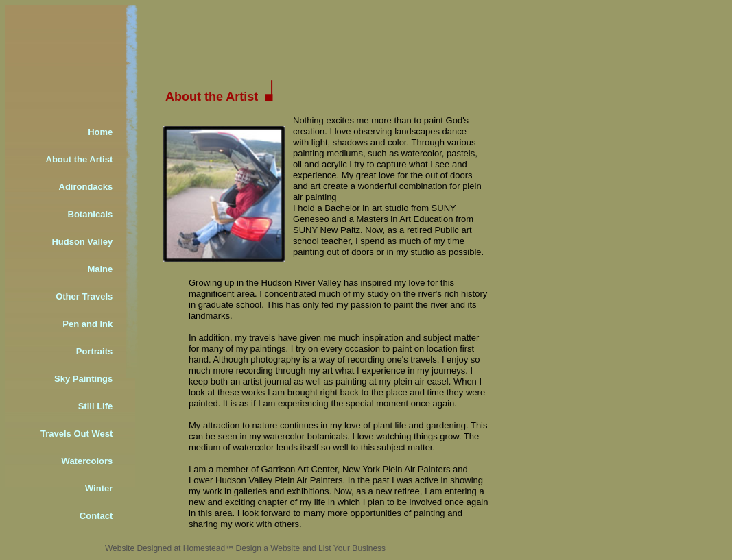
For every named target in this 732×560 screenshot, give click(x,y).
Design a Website (268, 548)
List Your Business (352, 548)
